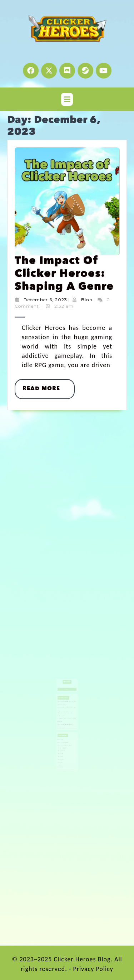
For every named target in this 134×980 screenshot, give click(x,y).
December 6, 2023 (45, 300)
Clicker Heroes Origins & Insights (65, 726)
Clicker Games (63, 723)
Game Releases (63, 735)
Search (67, 687)
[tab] (67, 99)
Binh (87, 300)
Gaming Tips (63, 737)
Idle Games (63, 739)
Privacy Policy (93, 969)
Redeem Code (63, 740)
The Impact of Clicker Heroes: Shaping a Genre (64, 274)
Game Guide (63, 733)
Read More (49, 385)
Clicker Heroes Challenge (64, 724)
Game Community (63, 730)
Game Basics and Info (64, 728)
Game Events (63, 732)
